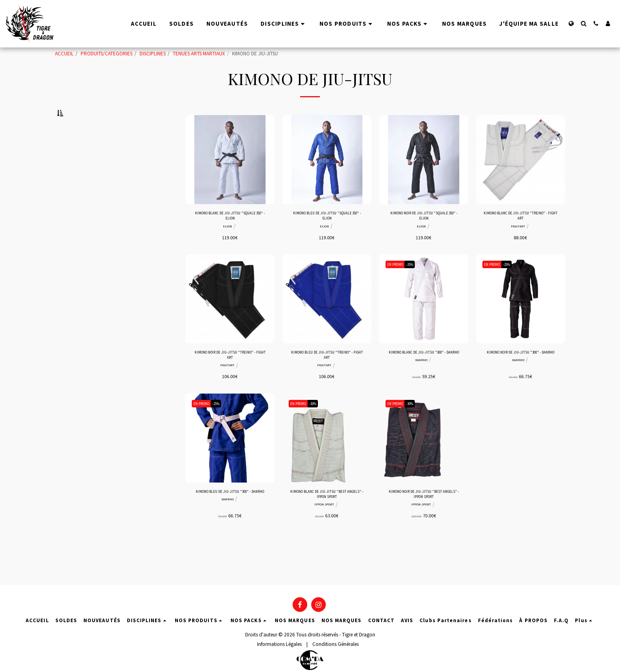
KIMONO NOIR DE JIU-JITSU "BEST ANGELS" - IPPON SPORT (424, 526)
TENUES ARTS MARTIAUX (199, 54)
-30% (321, 433)
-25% (418, 289)
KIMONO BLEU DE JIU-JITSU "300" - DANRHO (230, 526)
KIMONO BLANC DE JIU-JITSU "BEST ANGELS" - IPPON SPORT (327, 526)
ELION (228, 251)
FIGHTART (518, 251)
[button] (583, 24)
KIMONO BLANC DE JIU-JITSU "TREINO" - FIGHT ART (521, 238)
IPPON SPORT (324, 539)
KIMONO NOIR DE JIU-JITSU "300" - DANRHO (521, 382)
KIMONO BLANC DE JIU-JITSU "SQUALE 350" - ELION (230, 238)
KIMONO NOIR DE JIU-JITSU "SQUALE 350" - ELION (424, 238)
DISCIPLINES (153, 54)
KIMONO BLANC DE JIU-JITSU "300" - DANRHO (424, 382)
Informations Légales (279, 644)
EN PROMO (398, 289)
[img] (230, 179)
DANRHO (421, 395)
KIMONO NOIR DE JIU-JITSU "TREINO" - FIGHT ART (230, 382)
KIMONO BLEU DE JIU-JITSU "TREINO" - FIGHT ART (327, 382)
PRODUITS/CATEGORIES (107, 54)
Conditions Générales (336, 644)
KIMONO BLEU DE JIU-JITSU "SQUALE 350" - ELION (327, 238)
